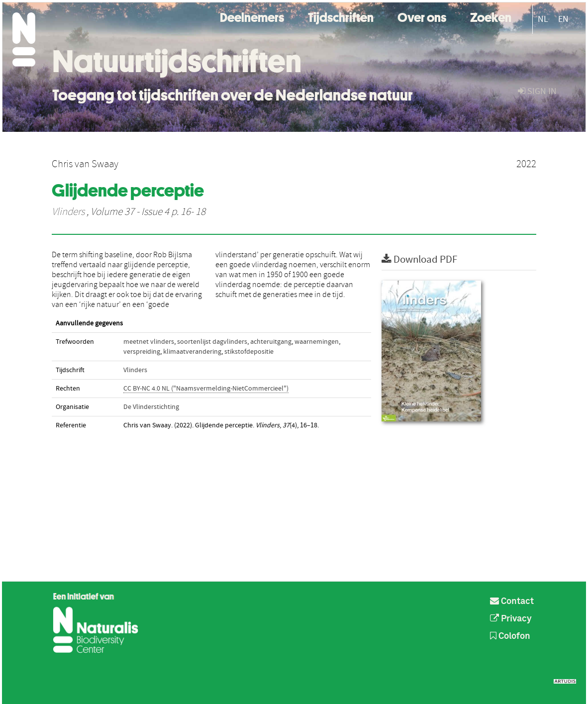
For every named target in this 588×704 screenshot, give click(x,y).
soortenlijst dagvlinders (212, 342)
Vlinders (68, 212)
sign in (537, 91)
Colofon (510, 636)
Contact (512, 602)
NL (543, 19)
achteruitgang (271, 342)
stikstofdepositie (249, 352)
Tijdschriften (341, 16)
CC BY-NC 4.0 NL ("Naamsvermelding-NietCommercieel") (206, 389)
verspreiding (142, 352)
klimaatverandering (192, 352)
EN (563, 19)
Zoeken (491, 16)
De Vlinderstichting (151, 407)
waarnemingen (317, 342)
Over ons (422, 16)
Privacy (511, 619)
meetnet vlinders (149, 342)
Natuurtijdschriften (177, 61)
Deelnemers (252, 16)
